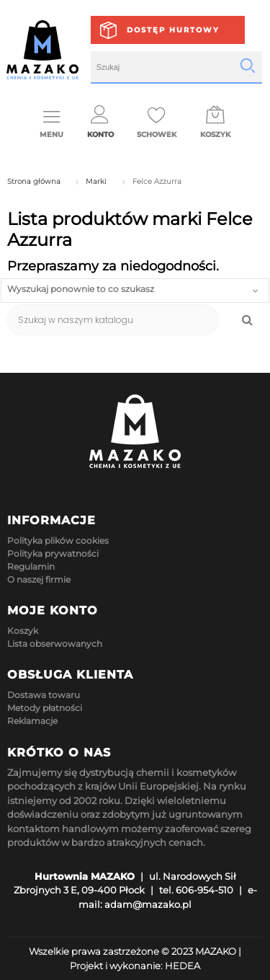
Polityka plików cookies (58, 540)
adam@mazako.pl (148, 904)
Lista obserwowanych (55, 644)
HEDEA (183, 966)
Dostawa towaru (44, 695)
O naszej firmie (39, 579)
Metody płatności (45, 708)
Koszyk (23, 631)
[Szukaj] (113, 320)
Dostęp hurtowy (173, 30)
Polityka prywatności (53, 553)
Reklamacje (32, 721)
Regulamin (31, 566)
